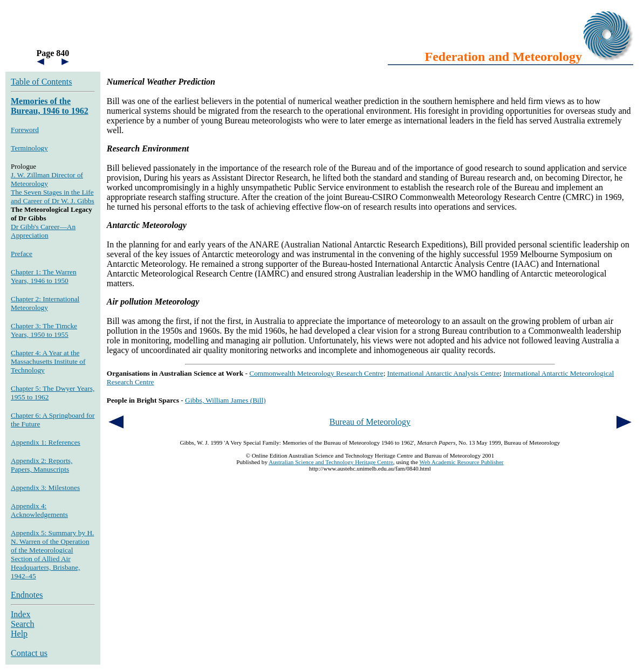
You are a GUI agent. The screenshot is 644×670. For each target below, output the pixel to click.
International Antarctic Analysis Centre (443, 373)
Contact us (29, 653)
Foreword (25, 130)
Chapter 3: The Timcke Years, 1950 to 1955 (44, 330)
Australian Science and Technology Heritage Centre (331, 462)
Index (20, 614)
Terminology (29, 148)
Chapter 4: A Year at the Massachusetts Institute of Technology (48, 361)
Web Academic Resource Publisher (461, 462)
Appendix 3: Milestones (45, 488)
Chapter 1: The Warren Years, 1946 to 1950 (44, 276)
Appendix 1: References (46, 442)
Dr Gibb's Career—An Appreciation (43, 231)
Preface (22, 254)
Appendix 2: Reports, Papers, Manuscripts (42, 465)
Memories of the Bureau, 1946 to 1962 (50, 106)
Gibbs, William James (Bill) (225, 400)
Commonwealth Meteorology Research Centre (316, 373)
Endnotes (27, 595)
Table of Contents (42, 82)
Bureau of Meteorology (370, 422)
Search (23, 624)
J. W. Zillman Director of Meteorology (47, 179)
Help (19, 634)
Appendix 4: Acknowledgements (39, 510)
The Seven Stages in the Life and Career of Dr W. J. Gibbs (53, 196)
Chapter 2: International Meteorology (45, 303)
